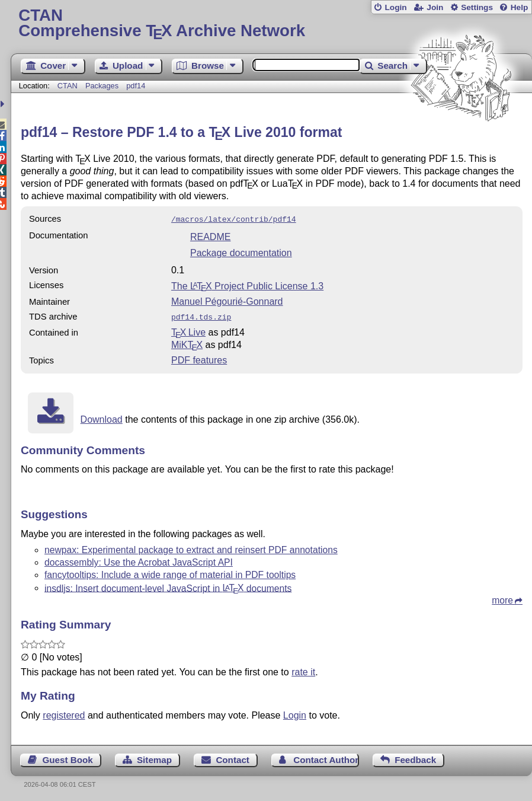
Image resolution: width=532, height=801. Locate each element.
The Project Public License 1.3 (247, 285)
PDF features (199, 358)
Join (435, 7)
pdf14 (136, 86)
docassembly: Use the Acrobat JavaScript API (139, 560)
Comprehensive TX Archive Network (271, 23)
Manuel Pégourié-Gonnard (227, 300)
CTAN (68, 86)
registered (64, 713)
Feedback (415, 757)
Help (520, 7)
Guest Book (67, 757)
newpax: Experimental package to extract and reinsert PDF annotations (191, 548)
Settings (477, 7)
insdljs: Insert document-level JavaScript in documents (168, 585)
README (210, 236)
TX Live (188, 330)
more (502, 598)
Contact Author (326, 757)
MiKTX (187, 342)
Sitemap (154, 757)
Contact (233, 757)
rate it (303, 670)
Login (395, 7)
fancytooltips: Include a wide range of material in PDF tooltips (170, 572)
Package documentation (241, 252)
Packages (103, 86)
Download (102, 417)
